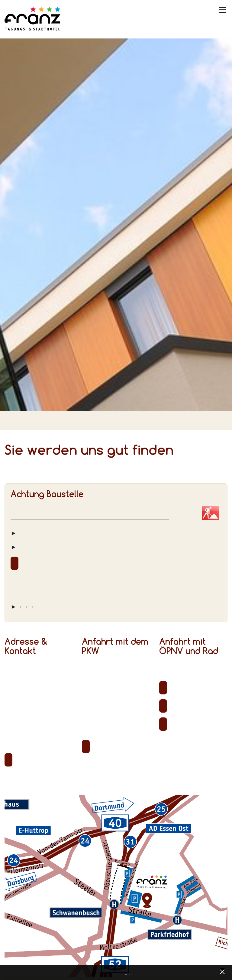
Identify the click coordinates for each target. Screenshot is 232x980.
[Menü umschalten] (223, 10)
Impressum (130, 973)
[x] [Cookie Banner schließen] (222, 971)
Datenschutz (126, 973)
